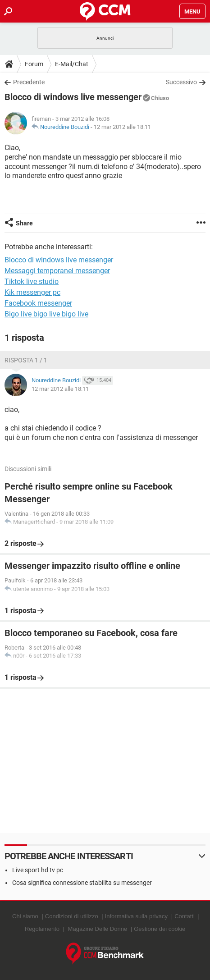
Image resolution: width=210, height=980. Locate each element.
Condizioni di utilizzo (72, 916)
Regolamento (42, 929)
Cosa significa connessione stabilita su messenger (82, 883)
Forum (34, 64)
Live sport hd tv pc (38, 870)
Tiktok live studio (32, 282)
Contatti (185, 916)
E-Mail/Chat (72, 64)
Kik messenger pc (32, 292)
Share (24, 223)
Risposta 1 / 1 (26, 360)
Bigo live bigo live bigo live (46, 314)
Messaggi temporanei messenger (57, 271)
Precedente (29, 82)
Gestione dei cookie (160, 929)
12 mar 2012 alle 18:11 (122, 127)
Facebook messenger (38, 303)
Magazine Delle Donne (98, 929)
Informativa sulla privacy (136, 916)
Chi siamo (25, 916)
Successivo (181, 82)
